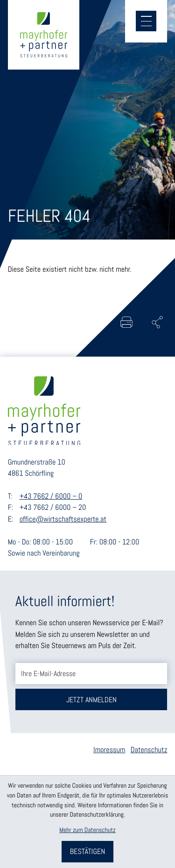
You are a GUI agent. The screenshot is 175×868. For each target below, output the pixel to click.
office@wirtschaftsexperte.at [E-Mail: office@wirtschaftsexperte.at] (63, 519)
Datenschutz (149, 750)
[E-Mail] (91, 674)
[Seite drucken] (126, 322)
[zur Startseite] (44, 35)
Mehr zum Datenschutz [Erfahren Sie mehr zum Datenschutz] (87, 830)
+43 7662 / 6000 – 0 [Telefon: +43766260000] (51, 496)
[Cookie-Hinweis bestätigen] (87, 852)
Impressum (109, 750)
